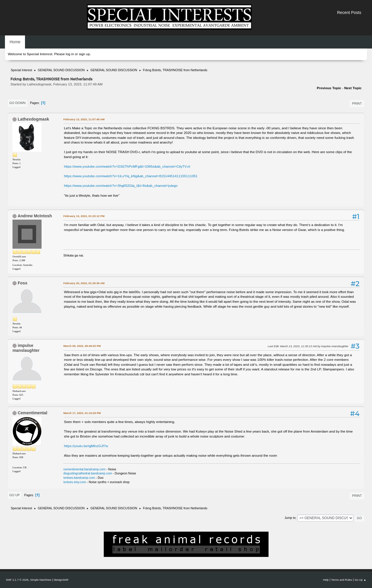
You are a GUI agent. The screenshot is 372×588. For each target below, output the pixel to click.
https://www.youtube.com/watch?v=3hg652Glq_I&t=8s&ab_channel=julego (121, 186)
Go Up (15, 495)
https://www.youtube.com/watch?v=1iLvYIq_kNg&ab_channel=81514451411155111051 (131, 176)
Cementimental (33, 413)
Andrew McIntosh (35, 216)
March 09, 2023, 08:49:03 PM (82, 346)
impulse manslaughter (26, 348)
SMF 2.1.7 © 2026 (17, 580)
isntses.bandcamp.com (79, 478)
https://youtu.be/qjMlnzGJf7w (86, 446)
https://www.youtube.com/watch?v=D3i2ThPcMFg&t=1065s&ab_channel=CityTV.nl (127, 166)
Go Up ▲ (360, 580)
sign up (84, 54)
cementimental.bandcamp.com (84, 469)
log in (70, 54)
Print (357, 103)
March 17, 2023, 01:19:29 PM (82, 413)
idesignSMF (61, 580)
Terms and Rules (342, 580)
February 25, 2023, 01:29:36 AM (84, 283)
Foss (23, 283)
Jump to (290, 518)
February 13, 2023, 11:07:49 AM (84, 119)
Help (326, 580)
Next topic (353, 88)
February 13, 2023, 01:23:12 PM (84, 216)
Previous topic (329, 88)
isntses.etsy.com (75, 482)
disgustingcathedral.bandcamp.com (88, 473)
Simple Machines (41, 580)
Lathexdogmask (33, 119)
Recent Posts (349, 12)
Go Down (17, 103)
